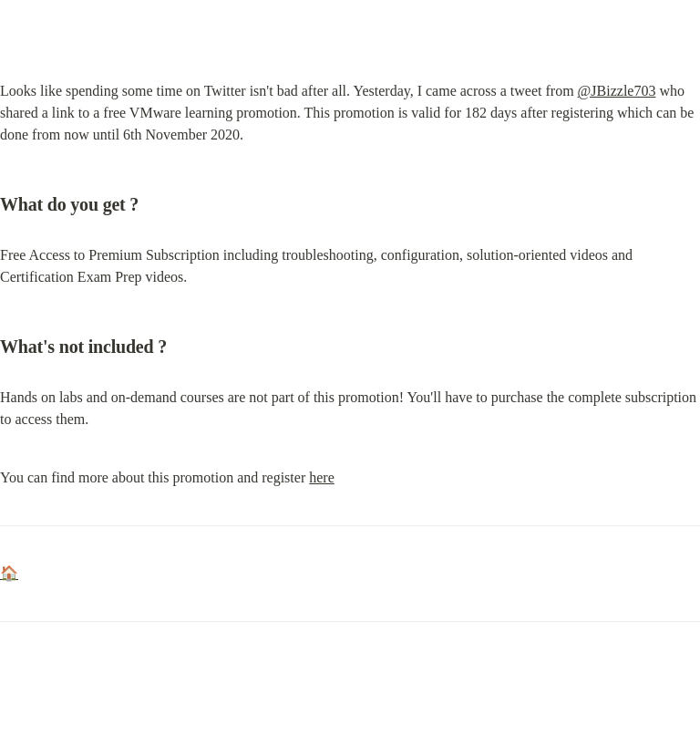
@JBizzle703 (617, 91)
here (322, 477)
